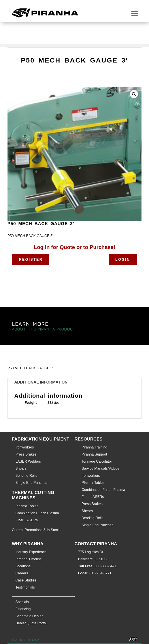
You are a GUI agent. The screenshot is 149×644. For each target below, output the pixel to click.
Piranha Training (95, 447)
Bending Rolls (26, 476)
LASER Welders (28, 461)
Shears (21, 468)
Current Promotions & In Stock (36, 530)
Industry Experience (31, 552)
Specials (22, 602)
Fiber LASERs (27, 520)
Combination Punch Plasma (37, 513)
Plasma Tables (27, 506)
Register (31, 259)
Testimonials (25, 587)
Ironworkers (25, 447)
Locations (23, 566)
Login (123, 259)
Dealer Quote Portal (31, 623)
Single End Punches (31, 483)
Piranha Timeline (29, 559)
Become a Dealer (29, 616)
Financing (23, 609)
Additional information (41, 382)
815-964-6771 (100, 573)
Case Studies (26, 580)
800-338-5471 (106, 566)
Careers (22, 573)
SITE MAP (32, 640)
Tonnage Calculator (97, 461)
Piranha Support (94, 454)
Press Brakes (26, 454)
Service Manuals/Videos (101, 468)
